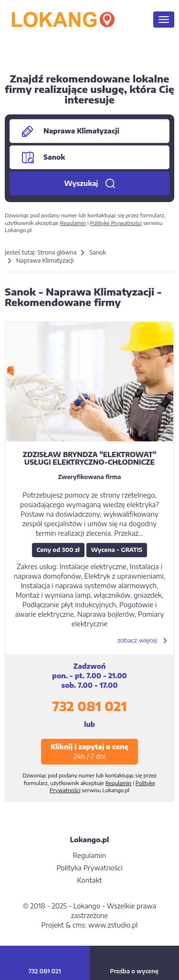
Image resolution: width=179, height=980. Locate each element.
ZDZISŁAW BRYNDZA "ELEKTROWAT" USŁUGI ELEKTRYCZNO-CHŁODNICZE (89, 458)
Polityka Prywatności (89, 868)
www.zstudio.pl (113, 925)
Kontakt (89, 880)
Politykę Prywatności (116, 223)
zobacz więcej (137, 640)
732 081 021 (89, 706)
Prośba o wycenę (134, 971)
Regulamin (73, 223)
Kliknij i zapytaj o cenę (89, 751)
